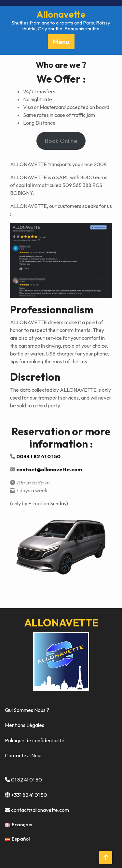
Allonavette (61, 14)
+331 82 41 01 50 (29, 795)
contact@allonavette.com (40, 810)
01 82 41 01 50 (27, 780)
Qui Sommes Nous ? (27, 710)
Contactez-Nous (24, 755)
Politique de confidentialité (35, 740)
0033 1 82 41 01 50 (39, 456)
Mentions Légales (25, 725)
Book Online (61, 141)
